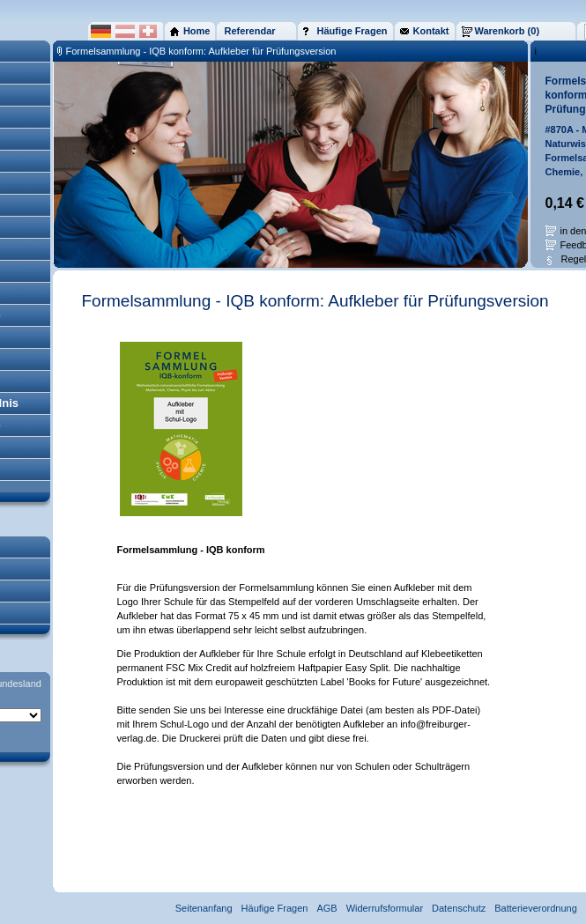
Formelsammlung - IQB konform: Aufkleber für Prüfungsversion (201, 51)
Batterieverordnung (536, 908)
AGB (326, 908)
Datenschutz (459, 908)
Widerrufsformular (385, 908)
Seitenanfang (204, 908)
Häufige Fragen (275, 908)
